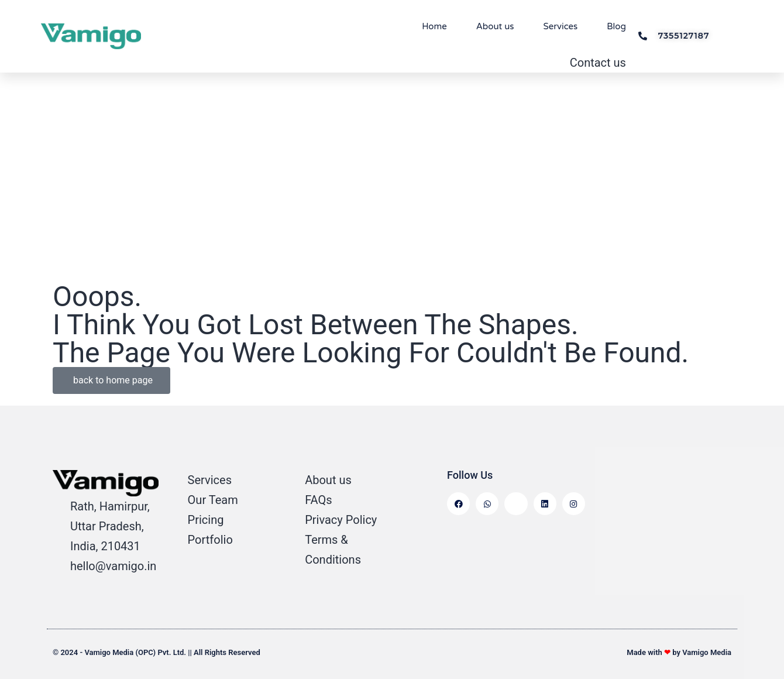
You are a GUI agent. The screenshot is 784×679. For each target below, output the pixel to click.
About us (495, 26)
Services (561, 26)
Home (434, 26)
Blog (616, 26)
